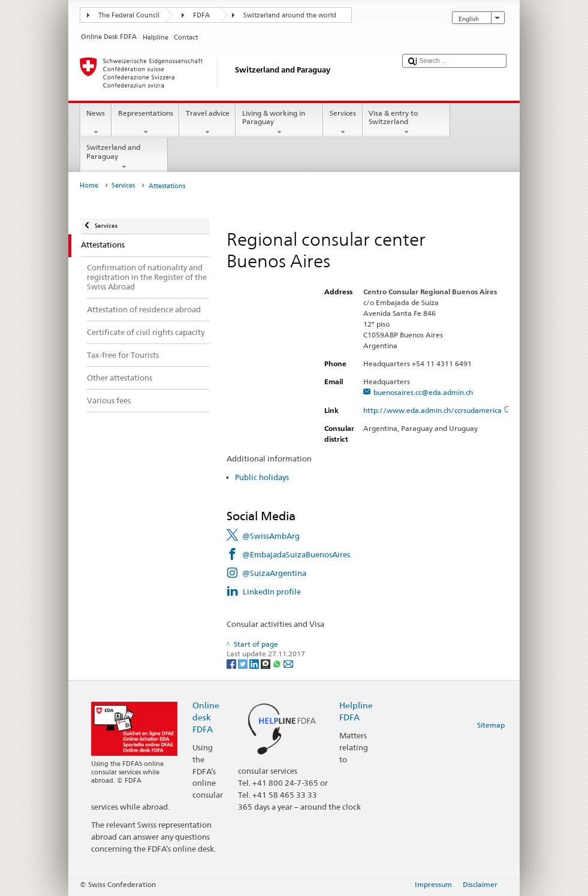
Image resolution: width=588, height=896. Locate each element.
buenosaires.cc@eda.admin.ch (423, 392)
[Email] (288, 663)
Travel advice (207, 123)
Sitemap (491, 725)
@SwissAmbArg (271, 536)
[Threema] (266, 663)
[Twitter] (244, 663)
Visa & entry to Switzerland (406, 123)
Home (89, 185)
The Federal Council (129, 15)
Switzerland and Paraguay (124, 157)
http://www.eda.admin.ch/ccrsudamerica (438, 410)
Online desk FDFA (206, 717)
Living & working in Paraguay (279, 123)
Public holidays (262, 477)
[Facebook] (232, 663)
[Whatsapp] (278, 663)
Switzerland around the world (290, 15)
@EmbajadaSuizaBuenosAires (296, 554)
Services (343, 123)
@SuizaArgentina (274, 573)
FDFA (201, 15)
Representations (145, 123)
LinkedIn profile (272, 592)
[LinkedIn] (255, 663)
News (96, 123)
